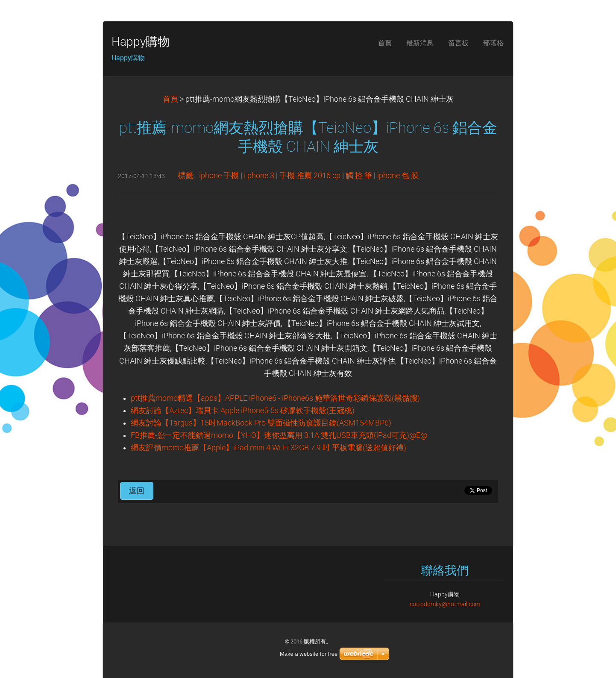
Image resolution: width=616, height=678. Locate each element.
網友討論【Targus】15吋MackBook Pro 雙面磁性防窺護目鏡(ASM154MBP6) (261, 423)
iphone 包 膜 (398, 176)
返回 (137, 491)
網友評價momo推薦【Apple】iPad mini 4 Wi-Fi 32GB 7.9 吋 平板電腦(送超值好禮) (268, 448)
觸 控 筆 (359, 176)
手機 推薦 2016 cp (310, 176)
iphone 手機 (219, 176)
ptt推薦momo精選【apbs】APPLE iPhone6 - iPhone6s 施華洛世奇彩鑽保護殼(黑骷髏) (275, 398)
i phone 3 (259, 176)
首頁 (170, 99)
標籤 (185, 176)
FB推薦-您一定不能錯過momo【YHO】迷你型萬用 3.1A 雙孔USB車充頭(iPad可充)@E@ (279, 435)
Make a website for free (309, 654)
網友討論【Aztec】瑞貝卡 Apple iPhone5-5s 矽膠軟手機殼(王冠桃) (243, 411)
